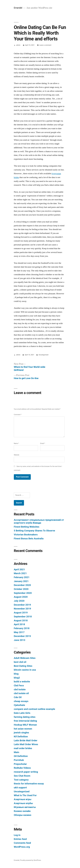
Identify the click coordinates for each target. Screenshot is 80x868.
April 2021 (19, 569)
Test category (21, 780)
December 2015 (22, 636)
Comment (18, 415)
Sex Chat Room (22, 776)
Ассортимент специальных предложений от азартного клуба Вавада (39, 521)
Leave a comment (45, 45)
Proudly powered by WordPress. (31, 860)
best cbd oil (20, 662)
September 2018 (23, 617)
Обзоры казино (23, 815)
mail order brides (23, 748)
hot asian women (23, 729)
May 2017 (19, 632)
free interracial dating (25, 721)
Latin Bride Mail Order (26, 740)
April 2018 (19, 624)
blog (16, 674)
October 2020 (21, 589)
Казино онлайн (22, 811)
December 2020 (22, 585)
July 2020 (19, 601)
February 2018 (22, 628)
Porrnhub (19, 760)
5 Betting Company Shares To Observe (34, 531)
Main (16, 752)
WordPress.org (22, 847)
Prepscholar (20, 764)
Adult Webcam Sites (25, 658)
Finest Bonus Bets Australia (29, 538)
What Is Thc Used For (25, 795)
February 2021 (22, 577)
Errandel (18, 8)
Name (16, 443)
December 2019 (22, 605)
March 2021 (20, 573)
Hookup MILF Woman (25, 725)
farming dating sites (25, 717)
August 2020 (21, 597)
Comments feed (22, 843)
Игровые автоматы (25, 807)
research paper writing (26, 772)
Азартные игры (23, 799)
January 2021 (21, 581)
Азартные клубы (23, 803)
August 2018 (21, 620)
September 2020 (23, 593)
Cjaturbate (19, 705)
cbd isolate (20, 689)
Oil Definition (21, 756)
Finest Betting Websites (27, 527)
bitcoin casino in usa (25, 670)
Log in (17, 835)
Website (17, 455)
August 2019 (21, 613)
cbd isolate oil (21, 693)
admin (18, 45)
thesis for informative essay (29, 784)
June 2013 (20, 640)
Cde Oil (18, 697)
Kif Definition (21, 736)
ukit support (20, 788)
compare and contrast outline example (34, 709)
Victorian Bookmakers (26, 535)
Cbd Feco (19, 685)
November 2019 (22, 609)
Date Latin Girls (22, 713)
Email (43, 443)
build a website (22, 682)
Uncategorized (43, 355)
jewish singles (21, 733)
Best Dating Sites (23, 666)
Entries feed (20, 839)
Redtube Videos (22, 768)
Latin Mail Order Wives (26, 744)
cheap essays (21, 701)
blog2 (17, 678)
